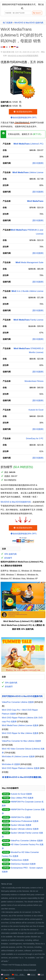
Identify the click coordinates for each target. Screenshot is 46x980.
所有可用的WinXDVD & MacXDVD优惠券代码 (22, 696)
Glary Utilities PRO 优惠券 (22, 798)
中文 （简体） (20, 975)
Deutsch (11, 978)
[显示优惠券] (38, 163)
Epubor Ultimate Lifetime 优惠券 (25, 829)
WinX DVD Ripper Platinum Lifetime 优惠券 (21, 768)
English (6, 975)
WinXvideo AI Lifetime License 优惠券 (18, 757)
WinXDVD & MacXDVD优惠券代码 (16, 502)
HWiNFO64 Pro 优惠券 (21, 817)
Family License (28, 320)
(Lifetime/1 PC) (28, 144)
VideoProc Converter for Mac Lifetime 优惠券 (21, 741)
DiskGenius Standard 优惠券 (23, 864)
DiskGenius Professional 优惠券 (25, 821)
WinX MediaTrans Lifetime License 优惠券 (20, 725)
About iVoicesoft (30, 970)
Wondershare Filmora (34, 381)
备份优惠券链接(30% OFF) (23, 118)
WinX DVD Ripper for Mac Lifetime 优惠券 (20, 733)
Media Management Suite (30, 262)
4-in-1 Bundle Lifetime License (27, 291)
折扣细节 (8, 558)
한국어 (33, 975)
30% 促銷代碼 (10, 554)
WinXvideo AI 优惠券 (11, 764)
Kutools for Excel (36, 410)
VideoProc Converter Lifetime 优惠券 (18, 702)
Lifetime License (28, 172)
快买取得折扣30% (23, 112)
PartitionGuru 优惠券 (20, 860)
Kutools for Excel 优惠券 (21, 794)
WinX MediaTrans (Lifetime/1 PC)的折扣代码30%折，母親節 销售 (22, 35)
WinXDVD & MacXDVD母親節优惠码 (23, 56)
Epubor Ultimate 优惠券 (21, 825)
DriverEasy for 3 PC (35, 438)
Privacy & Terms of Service (26, 965)
